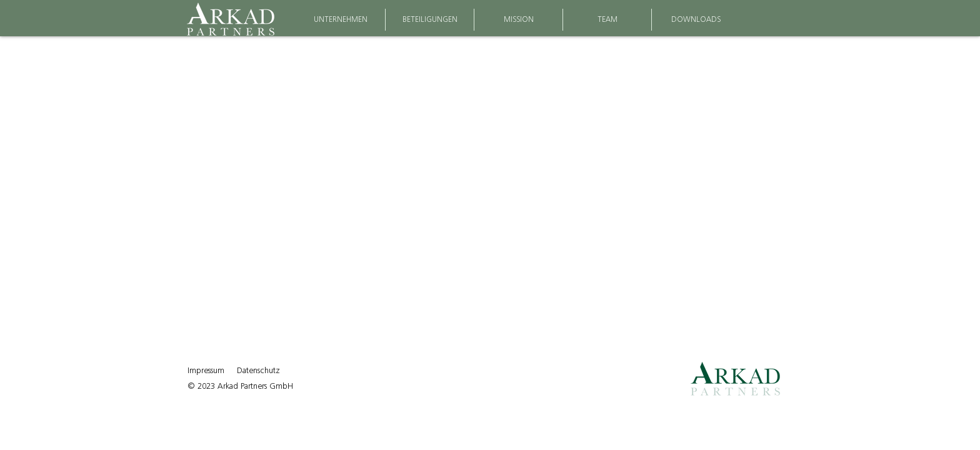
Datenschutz (258, 370)
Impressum (206, 370)
